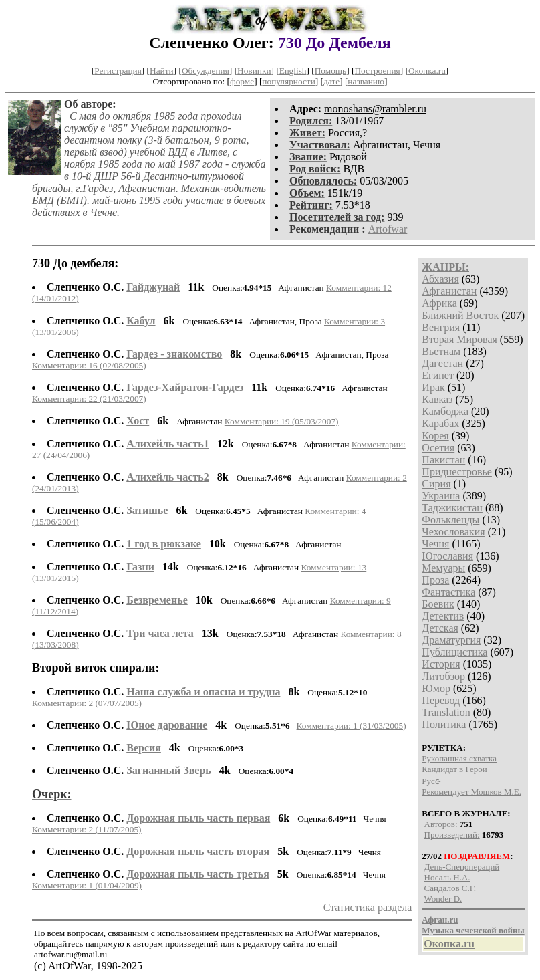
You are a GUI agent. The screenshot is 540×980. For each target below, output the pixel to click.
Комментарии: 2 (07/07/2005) (87, 703)
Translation (446, 712)
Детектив (443, 616)
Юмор (436, 688)
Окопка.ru (427, 71)
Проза (435, 580)
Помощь (330, 71)
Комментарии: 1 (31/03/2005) (352, 726)
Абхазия (440, 279)
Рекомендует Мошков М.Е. (471, 792)
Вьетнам (441, 351)
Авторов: (441, 824)
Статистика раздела (368, 907)
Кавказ (437, 399)
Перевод (441, 700)
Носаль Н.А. (447, 877)
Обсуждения (206, 71)
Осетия (438, 448)
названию (366, 81)
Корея (435, 436)
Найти (162, 71)
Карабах (440, 423)
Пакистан (443, 460)
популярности (288, 81)
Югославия (447, 556)
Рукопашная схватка (459, 758)
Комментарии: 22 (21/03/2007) (89, 399)
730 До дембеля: (75, 263)
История (441, 664)
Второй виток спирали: (96, 668)
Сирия (436, 484)
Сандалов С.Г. (450, 888)
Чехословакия (453, 532)
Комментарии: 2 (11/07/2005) (87, 829)
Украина (441, 496)
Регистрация (118, 71)
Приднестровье (457, 472)
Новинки (254, 71)
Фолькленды (450, 520)
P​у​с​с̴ (430, 781)
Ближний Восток (460, 315)
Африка (439, 303)
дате (331, 81)
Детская (440, 628)
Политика (444, 724)
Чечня (435, 544)
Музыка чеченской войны (473, 930)
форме (242, 81)
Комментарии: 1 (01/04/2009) (87, 885)
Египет (438, 375)
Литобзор (443, 676)
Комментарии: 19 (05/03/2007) (282, 421)
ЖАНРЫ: (445, 267)
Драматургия (451, 640)
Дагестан (442, 363)
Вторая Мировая (459, 339)
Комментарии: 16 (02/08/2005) (89, 365)
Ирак (433, 387)
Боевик (438, 604)
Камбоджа (445, 411)
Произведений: (452, 835)
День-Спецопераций (462, 867)
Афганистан (449, 291)
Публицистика (454, 652)
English (293, 71)
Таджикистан (452, 508)
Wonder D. (443, 899)
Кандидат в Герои (454, 769)
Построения (377, 71)
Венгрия (441, 327)
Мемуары (443, 568)
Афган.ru (440, 920)
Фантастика (448, 592)
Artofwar (388, 229)
